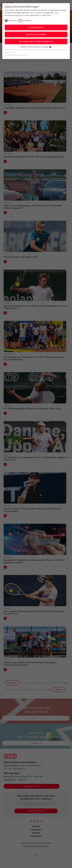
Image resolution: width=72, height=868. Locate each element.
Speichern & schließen (36, 34)
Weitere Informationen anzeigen (36, 47)
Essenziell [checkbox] (13, 20)
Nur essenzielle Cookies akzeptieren (36, 41)
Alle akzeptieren (36, 27)
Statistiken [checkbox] (27, 20)
